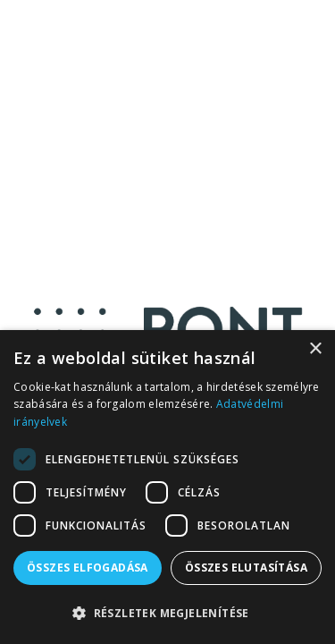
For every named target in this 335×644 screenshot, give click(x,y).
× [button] (315, 349)
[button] (167, 614)
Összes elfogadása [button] (88, 568)
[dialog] (167, 487)
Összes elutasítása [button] (246, 568)
